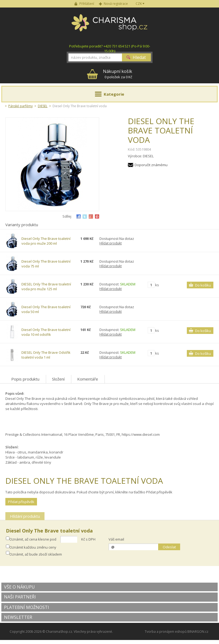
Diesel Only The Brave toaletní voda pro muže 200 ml (46, 241)
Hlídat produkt (111, 243)
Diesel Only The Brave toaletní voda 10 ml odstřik (46, 332)
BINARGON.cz (198, 632)
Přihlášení (87, 4)
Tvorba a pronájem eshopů (166, 632)
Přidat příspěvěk (21, 502)
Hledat (139, 57)
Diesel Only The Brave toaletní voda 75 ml (46, 264)
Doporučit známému (151, 165)
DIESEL (43, 106)
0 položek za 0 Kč (118, 74)
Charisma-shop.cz (109, 26)
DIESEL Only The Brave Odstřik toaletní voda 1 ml (46, 355)
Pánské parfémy (21, 106)
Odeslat (169, 547)
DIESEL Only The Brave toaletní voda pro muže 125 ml (46, 286)
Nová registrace (116, 4)
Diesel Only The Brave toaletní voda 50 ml (46, 309)
